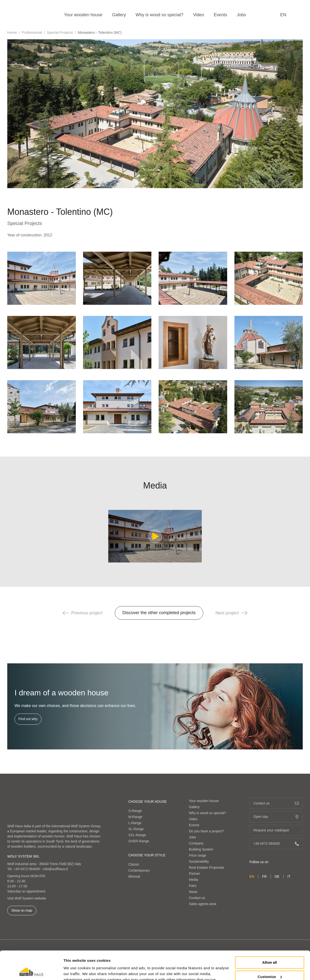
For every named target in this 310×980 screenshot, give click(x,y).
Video (199, 15)
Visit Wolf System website (27, 898)
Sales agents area (203, 904)
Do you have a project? (206, 831)
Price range (198, 855)
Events (221, 15)
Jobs (241, 15)
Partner (194, 874)
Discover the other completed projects (159, 613)
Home (12, 32)
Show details (75, 970)
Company (196, 843)
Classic (134, 864)
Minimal (134, 876)
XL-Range (136, 829)
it (289, 876)
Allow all (270, 934)
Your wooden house (83, 15)
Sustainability (199, 861)
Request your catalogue (276, 830)
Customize (270, 948)
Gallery (119, 15)
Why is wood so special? (159, 15)
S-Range (135, 811)
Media (194, 880)
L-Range (135, 823)
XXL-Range (137, 835)
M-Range (135, 817)
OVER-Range (139, 841)
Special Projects (60, 32)
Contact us (197, 898)
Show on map (22, 910)
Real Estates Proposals (207, 868)
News (193, 892)
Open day (276, 817)
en (283, 15)
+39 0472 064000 (27, 869)
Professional (32, 32)
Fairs (193, 886)
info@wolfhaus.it (56, 869)
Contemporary (139, 870)
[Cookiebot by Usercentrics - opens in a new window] (31, 971)
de (277, 876)
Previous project (83, 613)
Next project (231, 613)
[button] (66, 613)
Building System (201, 849)
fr (264, 876)
